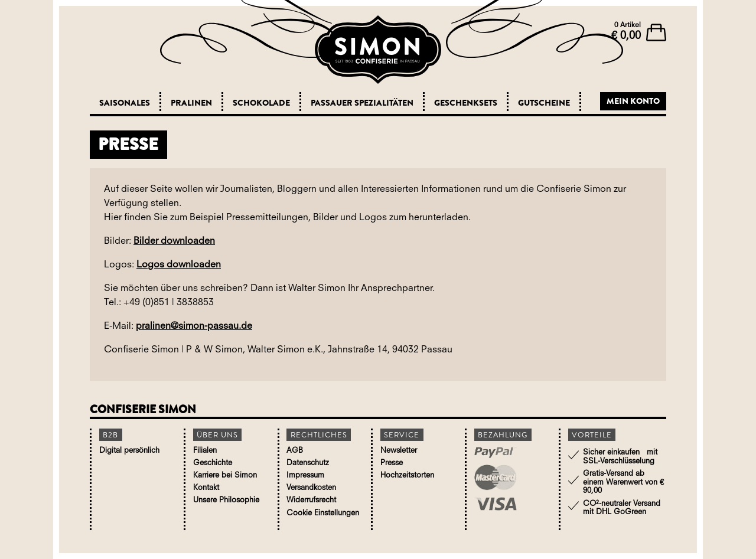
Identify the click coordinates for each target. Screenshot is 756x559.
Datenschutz (308, 463)
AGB (295, 451)
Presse (392, 463)
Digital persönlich (129, 451)
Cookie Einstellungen (323, 513)
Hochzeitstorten (407, 475)
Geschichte (213, 463)
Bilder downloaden (174, 241)
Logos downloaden (179, 265)
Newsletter (399, 451)
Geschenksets (466, 103)
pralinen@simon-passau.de (194, 326)
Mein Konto (633, 101)
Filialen (205, 451)
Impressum (305, 475)
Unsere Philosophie (226, 500)
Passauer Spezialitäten (362, 103)
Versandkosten (311, 488)
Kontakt (206, 488)
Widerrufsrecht (311, 500)
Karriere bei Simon (225, 475)
